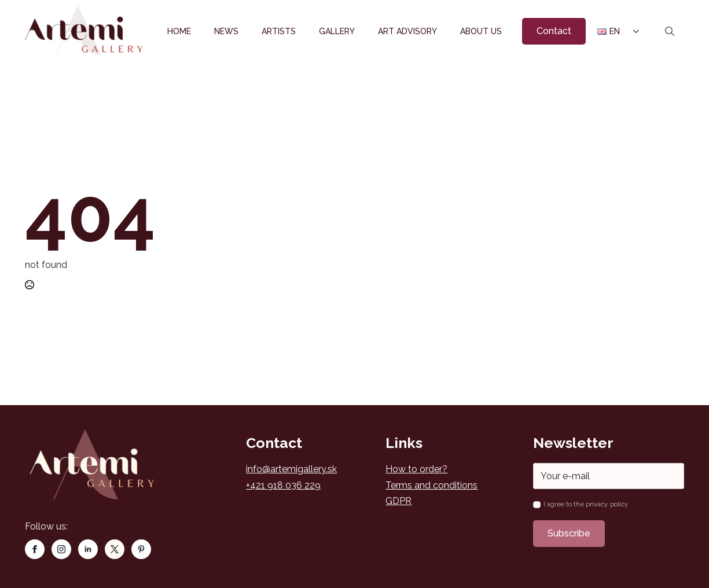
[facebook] (35, 549)
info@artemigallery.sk (291, 469)
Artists (279, 31)
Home (179, 31)
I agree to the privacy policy (586, 504)
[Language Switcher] (635, 31)
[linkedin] (88, 549)
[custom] (115, 549)
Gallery (337, 31)
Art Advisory (407, 31)
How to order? (416, 469)
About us (481, 31)
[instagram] (61, 549)
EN (609, 31)
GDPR (398, 501)
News (226, 31)
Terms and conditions (431, 485)
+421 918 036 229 (283, 485)
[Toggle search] (670, 31)
